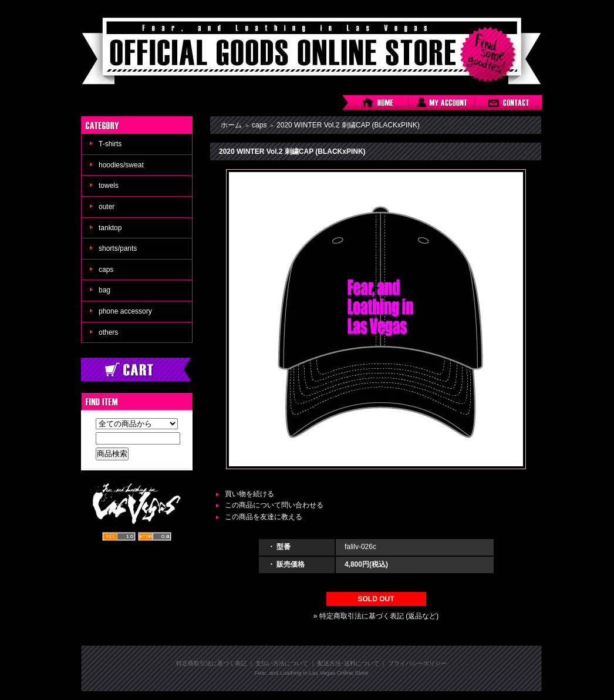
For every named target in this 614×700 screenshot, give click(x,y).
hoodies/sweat (121, 165)
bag (104, 290)
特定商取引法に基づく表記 (211, 663)
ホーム (231, 125)
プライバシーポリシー (417, 663)
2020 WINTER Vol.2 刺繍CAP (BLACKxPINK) (348, 125)
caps (106, 270)
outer (107, 207)
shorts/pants (118, 248)
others (108, 332)
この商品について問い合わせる (274, 505)
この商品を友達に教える (264, 517)
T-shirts (110, 144)
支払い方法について (282, 663)
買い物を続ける (249, 494)
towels (109, 186)
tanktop (110, 228)
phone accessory (125, 311)
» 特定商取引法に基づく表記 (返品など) (376, 616)
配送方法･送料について (348, 663)
